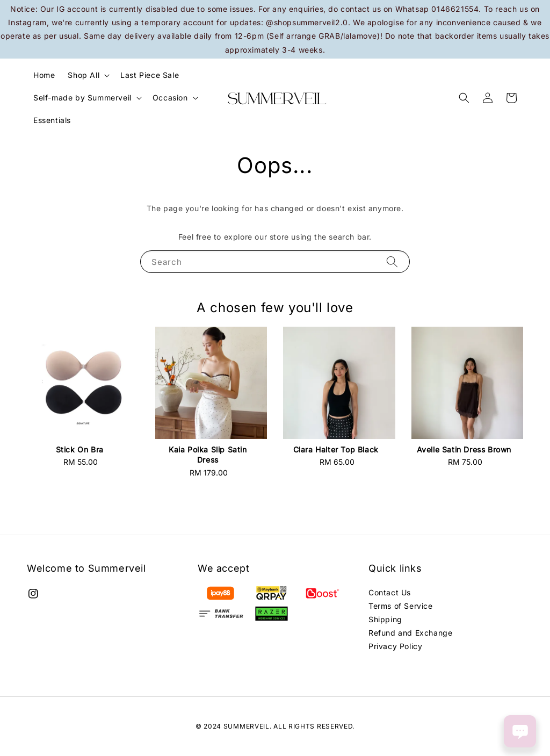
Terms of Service (401, 606)
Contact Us (390, 592)
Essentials (52, 120)
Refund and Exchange (410, 633)
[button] (464, 98)
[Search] (392, 261)
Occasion (170, 98)
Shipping (385, 619)
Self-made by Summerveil (82, 98)
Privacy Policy (395, 646)
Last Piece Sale (150, 75)
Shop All (84, 75)
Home (44, 75)
